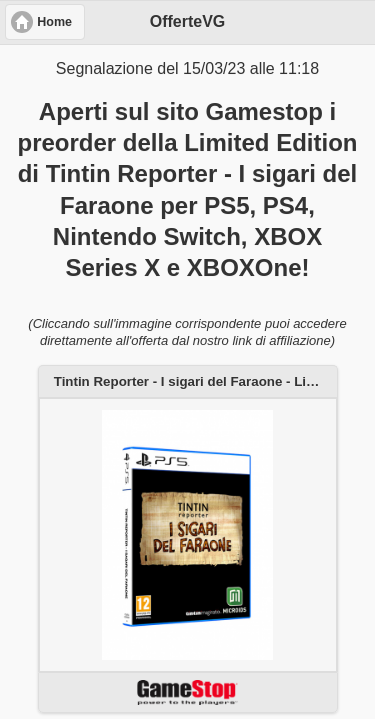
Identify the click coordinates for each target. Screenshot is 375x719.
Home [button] (54, 22)
